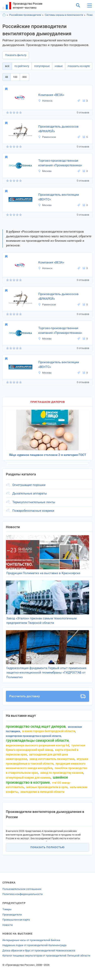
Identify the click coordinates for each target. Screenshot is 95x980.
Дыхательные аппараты (30, 493)
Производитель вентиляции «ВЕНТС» (59, 197)
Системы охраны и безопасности (64, 15)
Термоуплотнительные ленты (34, 502)
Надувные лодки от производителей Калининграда (34, 945)
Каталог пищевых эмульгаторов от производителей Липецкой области (46, 956)
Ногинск (45, 101)
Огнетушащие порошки (29, 485)
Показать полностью (47, 847)
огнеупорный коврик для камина (28, 778)
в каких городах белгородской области (49, 731)
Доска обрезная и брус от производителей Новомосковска (39, 950)
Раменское (47, 137)
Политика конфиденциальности (23, 894)
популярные (42, 66)
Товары (7, 909)
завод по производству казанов (62, 773)
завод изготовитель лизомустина (52, 759)
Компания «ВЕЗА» (51, 95)
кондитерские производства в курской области (33, 736)
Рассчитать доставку (47, 696)
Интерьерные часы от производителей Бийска (31, 940)
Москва (45, 171)
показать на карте (79, 66)
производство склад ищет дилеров (36, 726)
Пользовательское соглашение (22, 889)
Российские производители (25, 15)
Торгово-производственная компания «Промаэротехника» (60, 163)
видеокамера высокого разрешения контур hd (37, 745)
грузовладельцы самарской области (37, 740)
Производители (12, 915)
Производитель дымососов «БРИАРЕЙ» (58, 129)
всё (7, 66)
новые (59, 66)
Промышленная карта (16, 920)
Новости (8, 925)
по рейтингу (22, 66)
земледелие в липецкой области (42, 792)
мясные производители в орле (47, 787)
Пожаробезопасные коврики (33, 511)
